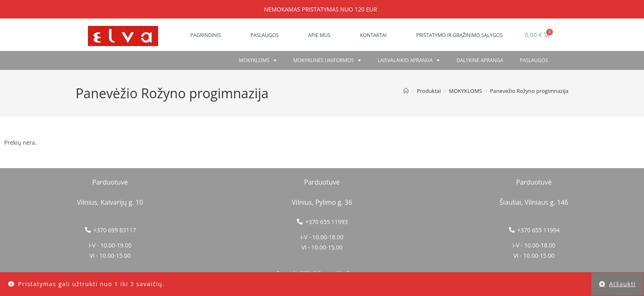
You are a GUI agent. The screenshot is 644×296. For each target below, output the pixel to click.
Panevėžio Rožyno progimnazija (529, 91)
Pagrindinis (205, 35)
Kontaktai (373, 35)
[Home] (406, 91)
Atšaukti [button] (622, 284)
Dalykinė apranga (480, 60)
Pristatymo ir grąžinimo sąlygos (459, 35)
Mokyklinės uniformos (327, 60)
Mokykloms (258, 60)
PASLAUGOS (534, 60)
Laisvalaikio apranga (409, 60)
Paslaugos (265, 35)
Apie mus (319, 35)
